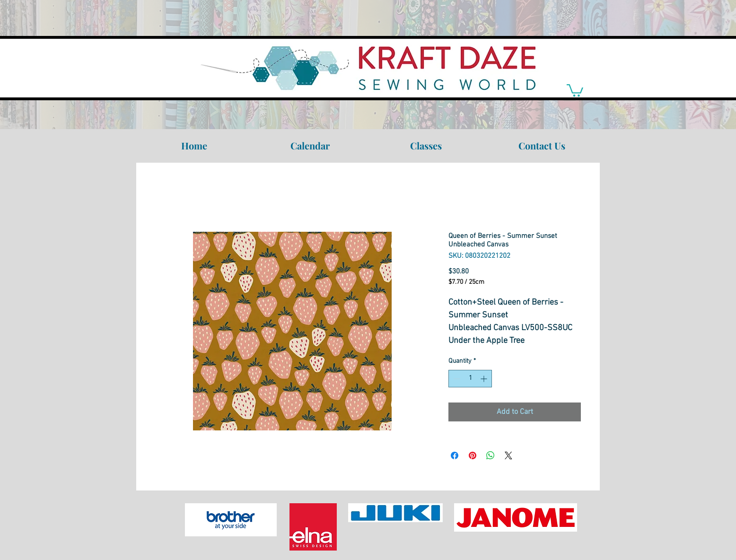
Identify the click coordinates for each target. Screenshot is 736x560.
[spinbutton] (470, 379)
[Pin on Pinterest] (473, 455)
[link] (575, 90)
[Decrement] (456, 379)
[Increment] (485, 379)
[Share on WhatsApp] (491, 455)
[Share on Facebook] (455, 455)
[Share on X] (508, 455)
